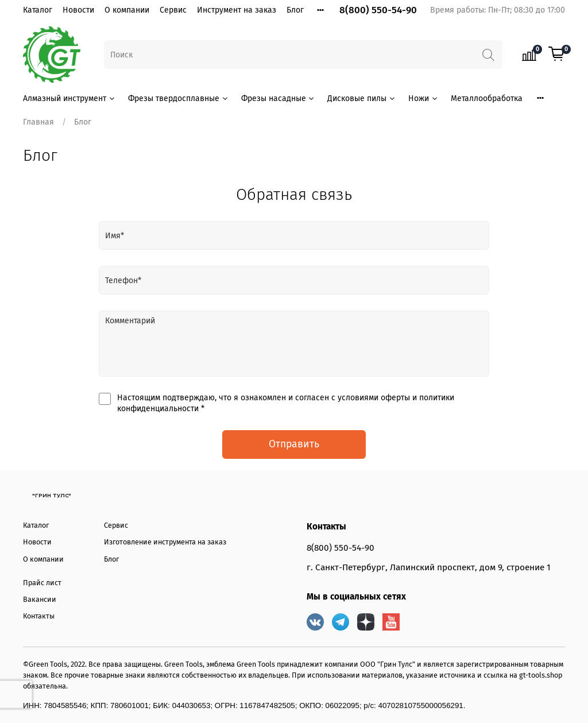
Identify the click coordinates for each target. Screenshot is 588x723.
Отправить (294, 444)
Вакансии (40, 599)
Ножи (423, 98)
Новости (78, 10)
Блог (295, 10)
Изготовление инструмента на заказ (165, 542)
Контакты (39, 616)
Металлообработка (487, 98)
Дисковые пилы (362, 98)
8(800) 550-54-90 (378, 10)
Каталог (38, 10)
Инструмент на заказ (237, 10)
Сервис (173, 10)
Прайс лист (42, 583)
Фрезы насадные (278, 98)
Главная (38, 122)
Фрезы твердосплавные (179, 98)
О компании (127, 10)
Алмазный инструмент (69, 98)
